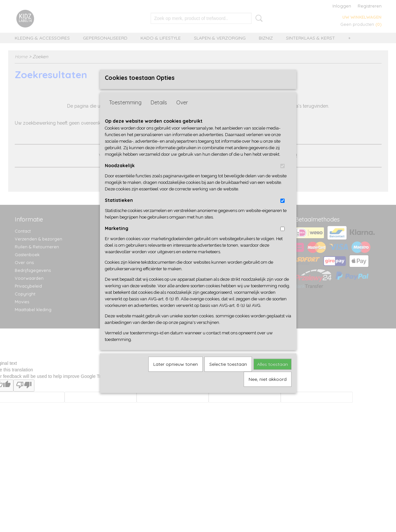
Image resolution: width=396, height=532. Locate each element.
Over (182, 113)
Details (159, 113)
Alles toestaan (273, 375)
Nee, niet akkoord (268, 390)
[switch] (283, 177)
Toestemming (125, 113)
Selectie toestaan (228, 375)
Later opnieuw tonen (176, 375)
